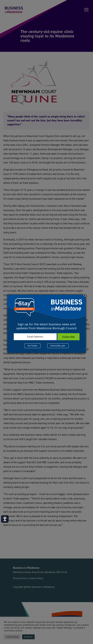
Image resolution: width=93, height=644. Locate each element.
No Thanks (32, 346)
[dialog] (47, 324)
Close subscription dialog (85, 295)
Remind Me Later (58, 346)
